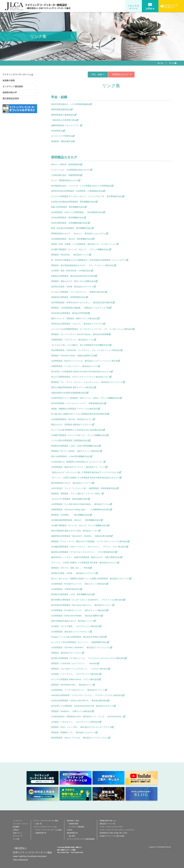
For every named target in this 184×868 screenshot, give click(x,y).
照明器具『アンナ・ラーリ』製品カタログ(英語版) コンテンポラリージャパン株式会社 (89, 541)
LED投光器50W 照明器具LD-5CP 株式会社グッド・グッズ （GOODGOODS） (87, 716)
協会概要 (16, 827)
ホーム (160, 63)
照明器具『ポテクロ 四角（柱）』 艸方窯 (70, 568)
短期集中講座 (20, 80)
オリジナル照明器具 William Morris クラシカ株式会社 (75, 679)
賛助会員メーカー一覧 (107, 824)
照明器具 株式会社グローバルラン (66, 653)
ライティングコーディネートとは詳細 (49, 830)
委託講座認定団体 (20, 98)
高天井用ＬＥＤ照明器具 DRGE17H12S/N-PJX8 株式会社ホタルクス (81, 372)
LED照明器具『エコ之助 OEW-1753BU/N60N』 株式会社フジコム (80, 504)
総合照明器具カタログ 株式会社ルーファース (71, 483)
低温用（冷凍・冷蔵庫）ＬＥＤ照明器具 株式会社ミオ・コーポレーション (84, 244)
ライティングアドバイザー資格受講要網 (81, 839)
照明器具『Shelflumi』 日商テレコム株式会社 (71, 711)
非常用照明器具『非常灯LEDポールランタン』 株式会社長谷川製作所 (82, 302)
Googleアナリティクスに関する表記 (112, 836)
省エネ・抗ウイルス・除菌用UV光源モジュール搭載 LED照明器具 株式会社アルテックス (90, 579)
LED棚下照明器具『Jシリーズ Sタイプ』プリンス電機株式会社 (79, 525)
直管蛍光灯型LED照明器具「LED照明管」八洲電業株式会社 (77, 191)
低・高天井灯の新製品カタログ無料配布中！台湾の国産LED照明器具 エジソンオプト (88, 260)
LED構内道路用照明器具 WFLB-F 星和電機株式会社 (76, 520)
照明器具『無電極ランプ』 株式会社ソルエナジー (73, 732)
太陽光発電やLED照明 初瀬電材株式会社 (69, 393)
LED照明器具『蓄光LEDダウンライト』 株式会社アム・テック (78, 467)
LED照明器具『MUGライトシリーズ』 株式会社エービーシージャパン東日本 (84, 361)
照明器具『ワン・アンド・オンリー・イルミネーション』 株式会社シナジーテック (87, 382)
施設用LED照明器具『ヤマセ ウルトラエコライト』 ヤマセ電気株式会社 (83, 552)
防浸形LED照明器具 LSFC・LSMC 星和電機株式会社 (75, 446)
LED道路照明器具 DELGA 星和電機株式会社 (72, 239)
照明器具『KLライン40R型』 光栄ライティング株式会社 (75, 451)
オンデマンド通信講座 (20, 86)
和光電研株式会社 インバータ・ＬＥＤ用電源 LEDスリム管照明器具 (81, 186)
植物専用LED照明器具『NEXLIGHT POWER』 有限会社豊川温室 (81, 536)
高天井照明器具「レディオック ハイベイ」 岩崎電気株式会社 (77, 403)
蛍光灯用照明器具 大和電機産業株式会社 (69, 223)
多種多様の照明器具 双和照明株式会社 (68, 297)
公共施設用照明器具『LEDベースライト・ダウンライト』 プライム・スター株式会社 (88, 547)
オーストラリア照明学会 (62, 136)
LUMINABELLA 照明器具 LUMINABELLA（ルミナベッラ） (77, 462)
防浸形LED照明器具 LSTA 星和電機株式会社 (72, 594)
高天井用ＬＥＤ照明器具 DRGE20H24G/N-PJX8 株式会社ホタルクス (82, 706)
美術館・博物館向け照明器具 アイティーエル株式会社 (74, 409)
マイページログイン (169, 8)
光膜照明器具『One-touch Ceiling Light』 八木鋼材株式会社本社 (80, 509)
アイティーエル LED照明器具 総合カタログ (71, 170)
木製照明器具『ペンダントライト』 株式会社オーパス (74, 366)
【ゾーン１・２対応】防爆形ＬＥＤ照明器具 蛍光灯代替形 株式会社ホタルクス (85, 478)
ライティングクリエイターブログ (111, 827)
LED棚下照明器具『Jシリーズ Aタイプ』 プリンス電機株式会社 (80, 249)
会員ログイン (18, 833)
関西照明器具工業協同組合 (63, 115)
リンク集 (16, 839)
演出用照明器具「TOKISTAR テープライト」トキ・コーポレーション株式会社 (86, 350)
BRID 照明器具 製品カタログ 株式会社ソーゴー (72, 621)
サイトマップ (18, 836)
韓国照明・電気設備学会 (62, 141)
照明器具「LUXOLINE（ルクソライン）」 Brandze (74, 663)
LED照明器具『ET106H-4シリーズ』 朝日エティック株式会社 (79, 584)
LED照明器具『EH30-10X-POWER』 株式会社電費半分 (76, 616)
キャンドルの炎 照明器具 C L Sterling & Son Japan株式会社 (77, 430)
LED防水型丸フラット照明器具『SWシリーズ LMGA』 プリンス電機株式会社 (85, 398)
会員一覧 (39, 824)
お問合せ (150, 6)
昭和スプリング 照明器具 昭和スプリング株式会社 (74, 318)
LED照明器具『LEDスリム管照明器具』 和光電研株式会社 (77, 212)
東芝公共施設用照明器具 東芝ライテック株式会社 (72, 387)
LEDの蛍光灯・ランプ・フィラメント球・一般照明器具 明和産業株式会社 (84, 488)
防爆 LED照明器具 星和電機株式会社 (68, 207)
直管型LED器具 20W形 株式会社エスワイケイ (73, 573)
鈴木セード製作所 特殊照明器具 (65, 164)
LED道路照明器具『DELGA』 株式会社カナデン (72, 419)
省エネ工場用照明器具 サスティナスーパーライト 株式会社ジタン (80, 377)
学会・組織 (97, 74)
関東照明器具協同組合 (61, 109)
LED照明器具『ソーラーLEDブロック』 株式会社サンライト (78, 690)
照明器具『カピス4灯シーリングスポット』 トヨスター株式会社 (79, 669)
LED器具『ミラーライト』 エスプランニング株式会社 (75, 674)
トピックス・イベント (21, 824)
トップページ (18, 821)
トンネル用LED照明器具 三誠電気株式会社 (70, 440)
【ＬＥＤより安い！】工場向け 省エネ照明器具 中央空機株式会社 (80, 345)
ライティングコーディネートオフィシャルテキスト (117, 830)
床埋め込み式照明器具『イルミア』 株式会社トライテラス (77, 324)
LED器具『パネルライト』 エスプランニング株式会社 (75, 722)
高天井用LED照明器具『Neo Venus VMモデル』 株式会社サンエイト (82, 605)
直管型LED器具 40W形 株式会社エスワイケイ (72, 287)
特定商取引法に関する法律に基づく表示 (113, 833)
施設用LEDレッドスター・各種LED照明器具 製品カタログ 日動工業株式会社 (86, 557)
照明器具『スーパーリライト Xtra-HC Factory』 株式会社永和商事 (80, 334)
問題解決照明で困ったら (108, 821)
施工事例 (72, 836)
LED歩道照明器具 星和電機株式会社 (67, 218)
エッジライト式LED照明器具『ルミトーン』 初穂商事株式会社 (79, 642)
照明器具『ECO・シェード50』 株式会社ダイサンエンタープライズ (81, 727)
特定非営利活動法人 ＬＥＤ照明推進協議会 (70, 104)
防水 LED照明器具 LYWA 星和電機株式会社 (71, 456)
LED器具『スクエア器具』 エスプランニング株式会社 (75, 626)
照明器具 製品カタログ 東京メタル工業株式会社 (73, 281)
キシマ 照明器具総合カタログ (65, 180)
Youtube (70, 830)
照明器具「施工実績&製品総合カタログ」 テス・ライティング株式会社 (82, 265)
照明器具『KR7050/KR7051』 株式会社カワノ (72, 685)
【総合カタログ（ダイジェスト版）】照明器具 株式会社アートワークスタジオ (85, 472)
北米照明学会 (57, 131)
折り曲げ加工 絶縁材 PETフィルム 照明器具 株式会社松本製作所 (79, 414)
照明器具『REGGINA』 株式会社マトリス (70, 255)
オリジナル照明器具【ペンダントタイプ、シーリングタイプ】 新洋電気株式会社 (87, 196)
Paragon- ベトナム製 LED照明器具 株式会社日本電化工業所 (78, 637)
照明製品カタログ (120, 74)
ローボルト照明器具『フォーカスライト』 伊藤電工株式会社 (78, 292)
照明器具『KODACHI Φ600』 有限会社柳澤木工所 (73, 356)
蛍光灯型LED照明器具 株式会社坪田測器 (69, 313)
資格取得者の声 (20, 92)
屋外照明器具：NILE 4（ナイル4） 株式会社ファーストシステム (80, 738)
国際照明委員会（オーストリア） (65, 125)
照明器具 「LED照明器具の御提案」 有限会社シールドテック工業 (80, 308)
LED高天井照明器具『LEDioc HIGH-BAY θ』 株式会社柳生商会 (79, 701)
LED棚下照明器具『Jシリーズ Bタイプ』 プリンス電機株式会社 (79, 435)
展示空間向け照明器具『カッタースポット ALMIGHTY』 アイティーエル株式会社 (87, 600)
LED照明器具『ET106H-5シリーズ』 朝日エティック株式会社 (79, 610)
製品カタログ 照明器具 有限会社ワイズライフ (71, 424)
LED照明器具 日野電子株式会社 (65, 589)
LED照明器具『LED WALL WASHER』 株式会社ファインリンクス (80, 647)
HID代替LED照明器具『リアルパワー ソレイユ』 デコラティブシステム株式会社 (87, 695)
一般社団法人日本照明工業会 (64, 120)
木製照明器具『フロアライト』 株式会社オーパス (72, 340)
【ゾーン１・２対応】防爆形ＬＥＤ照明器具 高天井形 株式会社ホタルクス (84, 563)
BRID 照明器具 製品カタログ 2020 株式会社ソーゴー (75, 531)
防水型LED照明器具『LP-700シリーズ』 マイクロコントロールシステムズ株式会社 (88, 658)
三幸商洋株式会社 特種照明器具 (65, 175)
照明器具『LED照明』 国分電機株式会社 (70, 515)
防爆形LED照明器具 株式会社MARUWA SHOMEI (73, 276)
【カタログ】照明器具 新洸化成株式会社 (69, 499)
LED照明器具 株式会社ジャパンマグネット (70, 632)
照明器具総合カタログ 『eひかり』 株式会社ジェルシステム (78, 233)
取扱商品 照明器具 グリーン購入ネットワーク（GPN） (76, 494)
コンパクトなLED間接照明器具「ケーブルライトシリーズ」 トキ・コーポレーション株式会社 (92, 329)
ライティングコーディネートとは (20, 74)
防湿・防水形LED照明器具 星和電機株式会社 (71, 228)
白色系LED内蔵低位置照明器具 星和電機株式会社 (73, 202)
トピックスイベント (134, 7)
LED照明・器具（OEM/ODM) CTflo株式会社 (71, 271)
